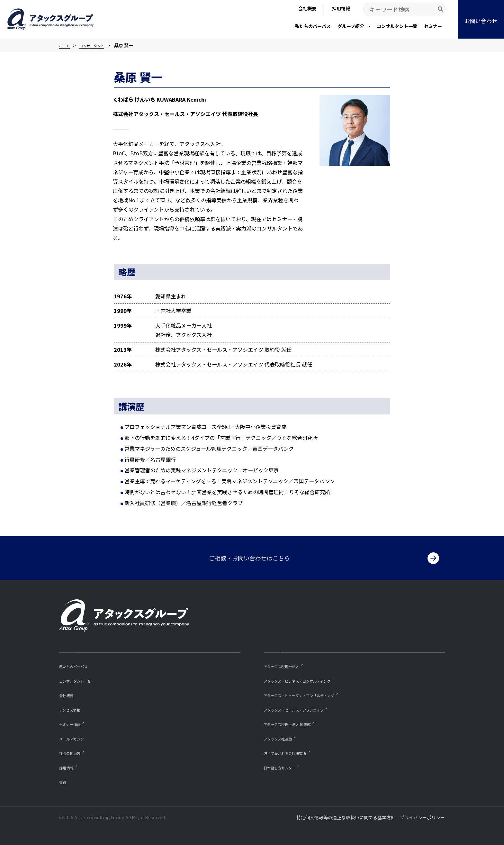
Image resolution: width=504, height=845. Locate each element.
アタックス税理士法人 (288, 663)
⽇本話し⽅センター (285, 767)
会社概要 (69, 693)
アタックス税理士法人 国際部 (295, 723)
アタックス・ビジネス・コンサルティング (309, 678)
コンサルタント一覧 (81, 678)
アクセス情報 (73, 708)
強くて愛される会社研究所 (292, 752)
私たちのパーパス (78, 663)
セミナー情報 (74, 723)
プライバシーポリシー (422, 817)
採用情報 (69, 767)
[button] (354, 27)
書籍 (64, 781)
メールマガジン (76, 737)
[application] (367, 26)
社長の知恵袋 (74, 752)
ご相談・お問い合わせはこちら (249, 555)
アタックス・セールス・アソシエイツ (305, 708)
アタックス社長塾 (283, 737)
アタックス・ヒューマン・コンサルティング (312, 693)
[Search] (441, 9)
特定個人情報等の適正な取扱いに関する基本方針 (346, 817)
